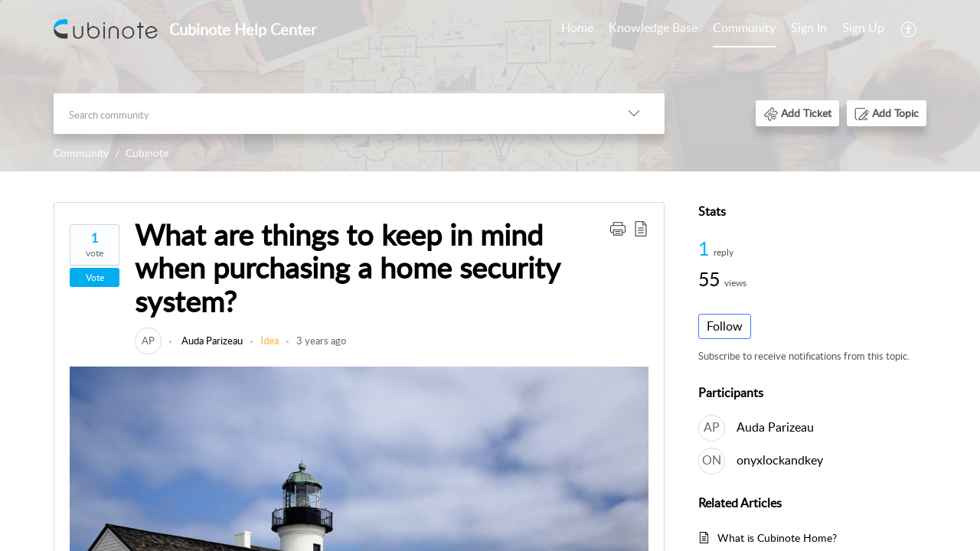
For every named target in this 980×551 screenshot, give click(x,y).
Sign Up (863, 28)
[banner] (490, 86)
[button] (797, 113)
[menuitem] (838, 29)
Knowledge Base (653, 28)
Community (744, 28)
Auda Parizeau (211, 341)
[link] (148, 341)
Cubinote (147, 153)
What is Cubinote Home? (777, 538)
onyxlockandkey (780, 460)
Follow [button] (725, 326)
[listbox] (634, 114)
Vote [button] (95, 277)
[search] (328, 114)
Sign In (809, 28)
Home (577, 28)
